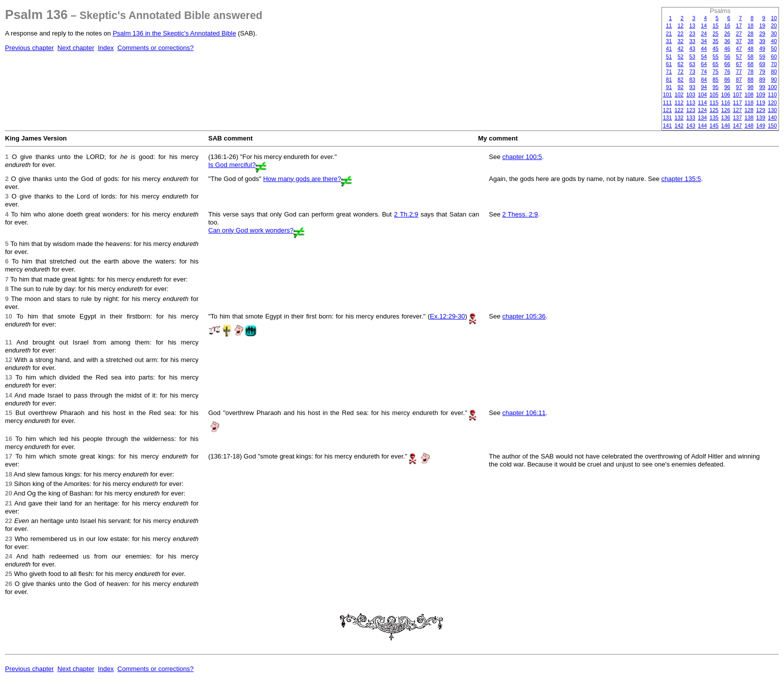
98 (750, 87)
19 (762, 25)
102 (679, 94)
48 (750, 48)
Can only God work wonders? (251, 230)
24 (704, 33)
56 (727, 56)
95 (715, 87)
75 (715, 71)
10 (774, 18)
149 (760, 125)
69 (762, 64)
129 (760, 110)
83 (692, 79)
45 (715, 48)
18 (750, 25)
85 (715, 79)
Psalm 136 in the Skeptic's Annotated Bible (174, 33)
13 (692, 25)
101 (667, 94)
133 (690, 117)
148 (749, 125)
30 (774, 33)
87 (739, 79)
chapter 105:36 (524, 316)
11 (669, 25)
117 (737, 102)
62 (680, 64)
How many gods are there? (302, 179)
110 (772, 94)
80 (774, 71)
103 (690, 94)
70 (774, 64)
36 (727, 41)
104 (702, 94)
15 (715, 25)
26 (727, 33)
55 (715, 56)
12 (680, 25)
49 (762, 48)
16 (727, 25)
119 (760, 102)
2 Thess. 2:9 (520, 214)
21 (669, 33)
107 (737, 94)
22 (680, 33)
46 (727, 48)
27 (739, 33)
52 (680, 56)
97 (739, 87)
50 (774, 48)
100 (772, 87)
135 (714, 117)
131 (667, 117)
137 (737, 117)
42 (680, 48)
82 (680, 79)
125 (714, 110)
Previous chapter (29, 48)
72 (680, 71)
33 (692, 41)
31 (669, 41)
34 (704, 41)
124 (702, 110)
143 (690, 125)
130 (772, 110)
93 (692, 87)
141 (667, 125)
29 (762, 33)
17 (739, 25)
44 (704, 48)
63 (692, 64)
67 (739, 64)
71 (669, 71)
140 (772, 117)
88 (750, 79)
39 (762, 41)
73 (692, 71)
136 (725, 117)
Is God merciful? (232, 165)
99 (762, 87)
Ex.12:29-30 (447, 316)
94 (704, 87)
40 (774, 41)
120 (772, 102)
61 (669, 64)
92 (680, 87)
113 (690, 102)
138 (749, 117)
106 (725, 94)
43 (692, 48)
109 (760, 94)
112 (679, 102)
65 (715, 64)
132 (679, 117)
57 (739, 56)
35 (715, 41)
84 (704, 79)
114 (702, 102)
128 (749, 110)
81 (669, 79)
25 (715, 33)
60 (774, 56)
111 (667, 102)
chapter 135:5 (681, 179)
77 (739, 71)
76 (727, 71)
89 (762, 79)
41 (669, 48)
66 (727, 64)
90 (774, 79)
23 (692, 33)
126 (725, 110)
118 (749, 102)
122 (679, 110)
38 (750, 41)
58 (750, 56)
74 (704, 71)
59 (762, 56)
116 (725, 102)
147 (737, 125)
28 (750, 33)
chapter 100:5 (522, 157)
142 (679, 125)
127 (737, 110)
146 (725, 125)
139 (760, 117)
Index (106, 48)
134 (702, 117)
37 (739, 41)
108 (749, 94)
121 (667, 110)
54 (704, 56)
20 (774, 25)
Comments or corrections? (155, 48)
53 (692, 56)
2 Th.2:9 (406, 214)
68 (750, 64)
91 (669, 87)
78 (750, 71)
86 (727, 79)
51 (669, 56)
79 (762, 71)
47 (739, 48)
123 (690, 110)
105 (714, 94)
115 (714, 102)
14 (704, 25)
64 (704, 64)
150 (772, 125)
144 (702, 125)
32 (680, 41)
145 (714, 125)
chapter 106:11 (524, 413)
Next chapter (76, 48)
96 (727, 87)
